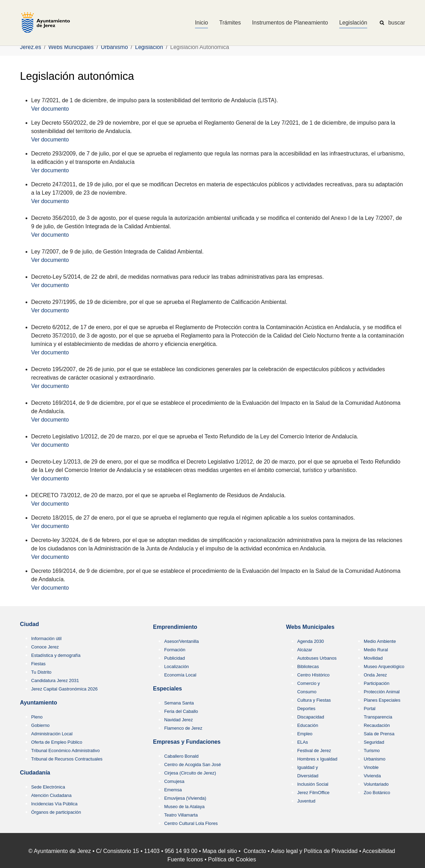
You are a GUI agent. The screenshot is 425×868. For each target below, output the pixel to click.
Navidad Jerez (179, 720)
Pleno (37, 717)
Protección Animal (382, 692)
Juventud (306, 801)
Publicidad (175, 658)
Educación (308, 725)
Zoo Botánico (377, 793)
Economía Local (180, 675)
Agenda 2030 (311, 641)
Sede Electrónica (48, 787)
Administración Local (52, 734)
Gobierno (40, 725)
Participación (377, 683)
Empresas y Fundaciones (187, 742)
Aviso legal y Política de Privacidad (314, 851)
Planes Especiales (382, 700)
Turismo (372, 751)
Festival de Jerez (314, 751)
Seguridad (374, 742)
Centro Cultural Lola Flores (191, 823)
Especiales (168, 689)
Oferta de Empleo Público (57, 742)
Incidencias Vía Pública (54, 804)
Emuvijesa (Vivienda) (185, 798)
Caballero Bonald (181, 756)
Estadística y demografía (56, 655)
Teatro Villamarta (181, 815)
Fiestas (38, 664)
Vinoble (371, 767)
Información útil (46, 638)
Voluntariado (376, 784)
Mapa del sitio (220, 851)
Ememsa (173, 790)
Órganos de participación (56, 812)
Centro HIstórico (313, 675)
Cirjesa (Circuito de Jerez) (190, 773)
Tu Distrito (41, 672)
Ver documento (50, 109)
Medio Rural (376, 650)
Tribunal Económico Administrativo (65, 751)
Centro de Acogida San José (193, 765)
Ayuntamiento (39, 703)
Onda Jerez (375, 675)
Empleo (305, 734)
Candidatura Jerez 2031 (55, 680)
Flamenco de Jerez (183, 728)
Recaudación (377, 725)
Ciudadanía (35, 773)
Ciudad (29, 624)
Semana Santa (179, 703)
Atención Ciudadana (51, 795)
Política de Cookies (232, 859)
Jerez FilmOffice (313, 793)
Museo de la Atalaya (184, 807)
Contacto (255, 851)
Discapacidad (311, 717)
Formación (175, 650)
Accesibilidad (379, 851)
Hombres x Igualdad (317, 759)
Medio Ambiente (380, 641)
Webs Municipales (310, 627)
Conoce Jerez (45, 647)
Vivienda (372, 776)
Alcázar (305, 650)
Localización (176, 666)
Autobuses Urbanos (317, 658)
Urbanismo (375, 759)
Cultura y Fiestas (314, 700)
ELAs (303, 742)
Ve (34, 170)
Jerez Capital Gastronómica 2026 (64, 689)
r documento (53, 170)
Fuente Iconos (185, 859)
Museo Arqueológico (384, 666)
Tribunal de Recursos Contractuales (67, 759)
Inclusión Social (313, 784)
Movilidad (373, 658)
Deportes (306, 709)
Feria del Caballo (181, 711)
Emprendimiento (175, 627)
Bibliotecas (308, 666)
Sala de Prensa (379, 734)
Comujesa (174, 781)
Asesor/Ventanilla (182, 641)
